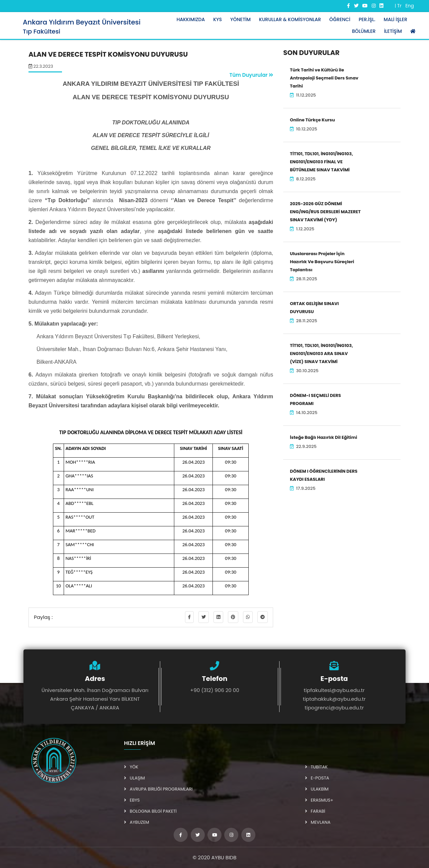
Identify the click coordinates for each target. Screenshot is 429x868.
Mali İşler (395, 19)
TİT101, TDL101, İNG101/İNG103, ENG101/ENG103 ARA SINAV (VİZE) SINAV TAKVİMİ (321, 354)
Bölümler (364, 31)
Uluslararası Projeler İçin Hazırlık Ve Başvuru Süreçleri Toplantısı (322, 262)
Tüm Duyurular (251, 75)
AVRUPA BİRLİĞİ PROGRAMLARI (158, 789)
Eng (410, 6)
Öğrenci (340, 19)
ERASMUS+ (319, 800)
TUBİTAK (316, 767)
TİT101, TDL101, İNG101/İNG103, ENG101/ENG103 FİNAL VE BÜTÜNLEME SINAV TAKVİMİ (321, 162)
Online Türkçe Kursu (312, 120)
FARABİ (315, 811)
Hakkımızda (191, 19)
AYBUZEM (137, 822)
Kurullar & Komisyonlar (290, 19)
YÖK (131, 767)
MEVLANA (318, 822)
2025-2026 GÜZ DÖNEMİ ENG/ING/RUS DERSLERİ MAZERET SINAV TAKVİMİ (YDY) (325, 212)
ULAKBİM (317, 789)
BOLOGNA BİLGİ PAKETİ (150, 811)
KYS (218, 19)
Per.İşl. (367, 19)
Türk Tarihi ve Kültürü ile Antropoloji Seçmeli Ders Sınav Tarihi (324, 78)
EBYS (132, 800)
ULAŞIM (134, 778)
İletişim (393, 31)
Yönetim (240, 19)
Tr (399, 6)
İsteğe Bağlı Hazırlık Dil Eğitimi (324, 437)
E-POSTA (317, 778)
